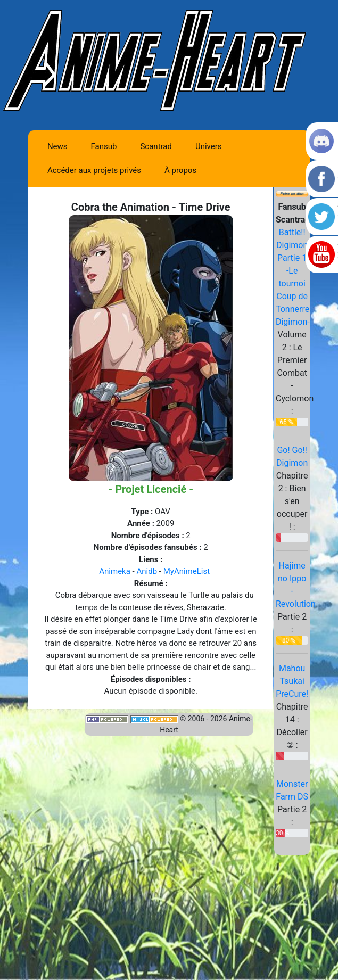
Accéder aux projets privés (94, 170)
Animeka (115, 571)
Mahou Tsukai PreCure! (292, 681)
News (57, 146)
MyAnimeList (187, 571)
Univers (209, 146)
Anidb (147, 571)
